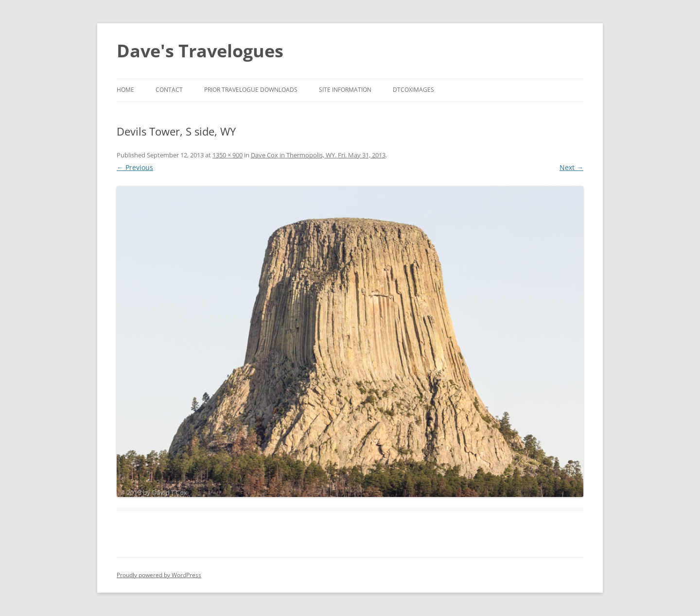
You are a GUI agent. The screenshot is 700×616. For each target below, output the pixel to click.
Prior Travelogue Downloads (251, 90)
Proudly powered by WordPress (159, 575)
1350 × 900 (227, 155)
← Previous (135, 167)
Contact (169, 90)
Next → (571, 167)
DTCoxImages (413, 90)
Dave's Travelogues (200, 51)
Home (125, 90)
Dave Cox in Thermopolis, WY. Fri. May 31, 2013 (318, 155)
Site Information (345, 90)
